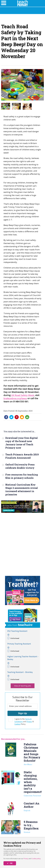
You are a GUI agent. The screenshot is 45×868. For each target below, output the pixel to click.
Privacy (26, 859)
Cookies (17, 724)
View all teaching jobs (23, 686)
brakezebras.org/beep (15, 398)
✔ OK (10, 863)
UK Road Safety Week (23, 395)
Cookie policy (36, 859)
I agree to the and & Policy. (24, 722)
